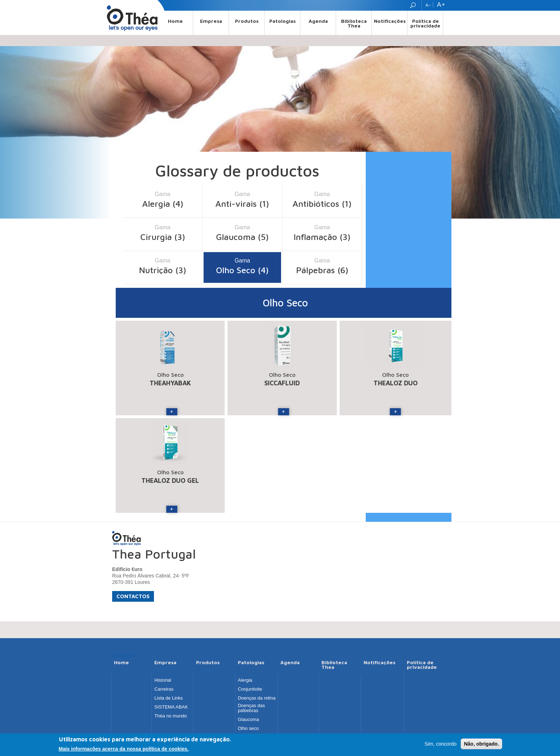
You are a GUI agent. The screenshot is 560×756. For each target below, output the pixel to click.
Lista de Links (169, 698)
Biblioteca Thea (354, 23)
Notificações (390, 21)
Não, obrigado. (481, 745)
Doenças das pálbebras (251, 708)
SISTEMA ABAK (171, 707)
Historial (163, 680)
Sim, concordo (441, 745)
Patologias (282, 21)
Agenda (318, 21)
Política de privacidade (425, 23)
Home (175, 21)
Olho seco (248, 729)
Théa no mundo (171, 716)
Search (414, 5)
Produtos (247, 21)
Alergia (245, 680)
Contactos (133, 596)
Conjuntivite (250, 689)
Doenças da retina (257, 698)
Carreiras (164, 689)
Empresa (211, 21)
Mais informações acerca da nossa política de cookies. (124, 750)
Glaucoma (248, 720)
